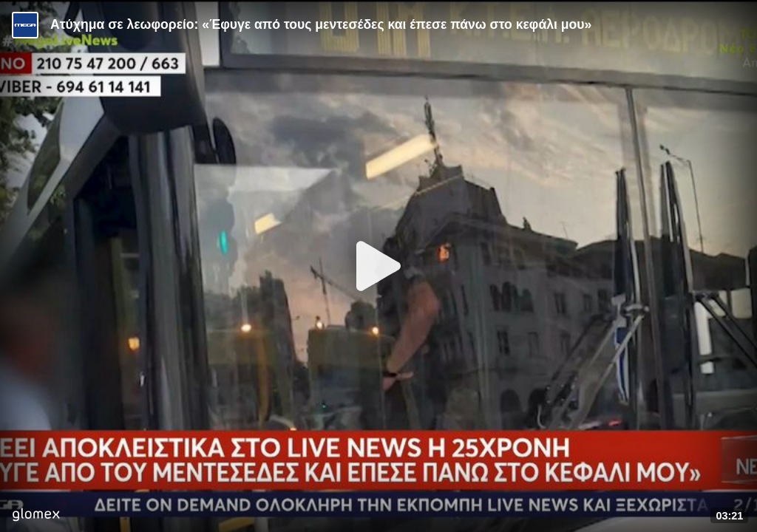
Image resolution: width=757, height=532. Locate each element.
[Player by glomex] (36, 516)
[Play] (378, 266)
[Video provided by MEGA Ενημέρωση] (25, 25)
